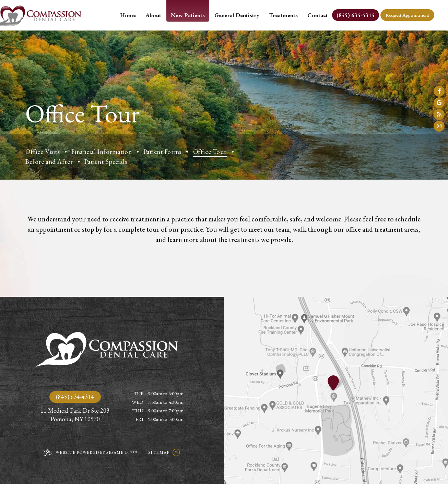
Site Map (159, 452)
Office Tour (210, 152)
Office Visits (43, 152)
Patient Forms (162, 152)
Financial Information (102, 152)
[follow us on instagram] (439, 126)
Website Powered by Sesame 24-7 (91, 453)
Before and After (49, 162)
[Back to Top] (176, 452)
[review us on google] (439, 103)
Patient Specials (106, 162)
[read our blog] (439, 114)
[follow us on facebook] (439, 91)
